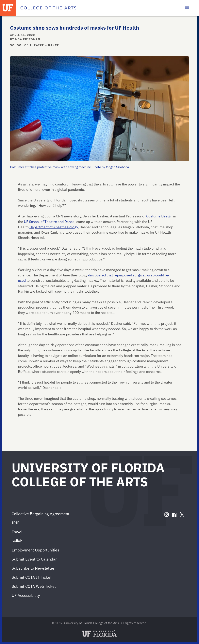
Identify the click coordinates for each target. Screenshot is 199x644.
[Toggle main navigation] (187, 8)
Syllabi (18, 541)
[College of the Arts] (48, 8)
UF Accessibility (26, 595)
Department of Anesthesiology (54, 227)
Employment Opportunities (35, 550)
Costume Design (159, 216)
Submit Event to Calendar (34, 559)
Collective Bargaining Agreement (41, 514)
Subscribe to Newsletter (33, 568)
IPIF (16, 523)
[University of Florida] (8, 8)
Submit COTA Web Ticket (34, 586)
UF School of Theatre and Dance (49, 222)
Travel (17, 532)
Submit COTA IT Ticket (32, 577)
